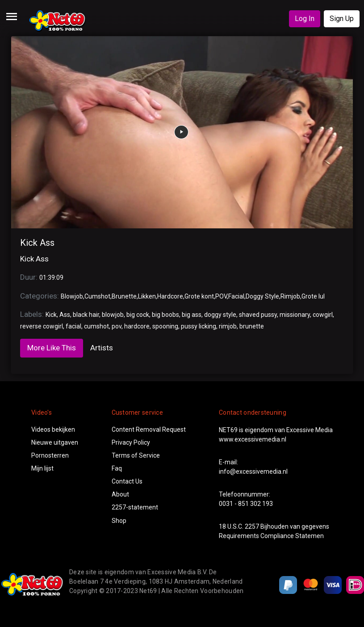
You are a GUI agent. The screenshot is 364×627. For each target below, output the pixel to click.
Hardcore (170, 296)
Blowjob (72, 296)
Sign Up (342, 19)
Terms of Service (136, 455)
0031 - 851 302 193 (246, 504)
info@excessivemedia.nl (253, 471)
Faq (117, 468)
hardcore (137, 326)
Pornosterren (50, 455)
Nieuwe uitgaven (55, 442)
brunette (252, 326)
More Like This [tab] (52, 348)
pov (117, 326)
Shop (119, 521)
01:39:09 (51, 278)
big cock (138, 315)
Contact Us (127, 481)
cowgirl (323, 315)
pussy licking (199, 326)
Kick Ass (37, 243)
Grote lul (313, 296)
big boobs (165, 315)
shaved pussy (258, 315)
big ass (192, 315)
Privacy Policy (131, 442)
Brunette (124, 296)
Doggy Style (262, 296)
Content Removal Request (149, 429)
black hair (86, 315)
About (120, 494)
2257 (252, 526)
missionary (295, 315)
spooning (165, 326)
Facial (236, 296)
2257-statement (135, 507)
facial (73, 326)
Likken (147, 296)
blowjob (113, 315)
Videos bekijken (53, 429)
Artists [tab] (102, 348)
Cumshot (97, 296)
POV (221, 296)
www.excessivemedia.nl (253, 439)
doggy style (220, 315)
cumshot (96, 326)
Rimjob (290, 296)
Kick (51, 315)
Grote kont (199, 296)
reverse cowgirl (42, 326)
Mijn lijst (42, 468)
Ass (65, 315)
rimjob (228, 326)
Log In (305, 19)
